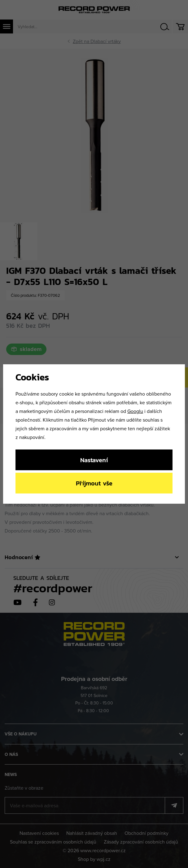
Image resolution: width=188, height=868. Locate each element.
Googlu (135, 411)
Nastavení (94, 460)
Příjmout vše (94, 483)
